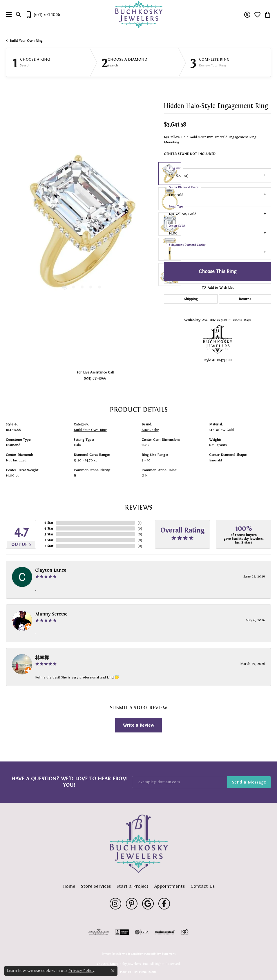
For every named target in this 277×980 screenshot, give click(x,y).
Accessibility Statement (160, 954)
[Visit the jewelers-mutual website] (165, 932)
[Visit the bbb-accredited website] (122, 932)
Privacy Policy (110, 954)
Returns (245, 299)
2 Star (49, 540)
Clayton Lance (51, 570)
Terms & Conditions (132, 954)
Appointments (170, 886)
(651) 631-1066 (95, 378)
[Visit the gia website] (142, 932)
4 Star (49, 528)
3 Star (49, 534)
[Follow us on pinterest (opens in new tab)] (132, 904)
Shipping (191, 299)
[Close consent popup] (113, 971)
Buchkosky (150, 430)
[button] (19, 15)
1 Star (49, 546)
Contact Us (203, 886)
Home (69, 886)
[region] (82, 224)
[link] (43, 15)
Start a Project (133, 886)
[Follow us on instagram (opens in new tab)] (115, 904)
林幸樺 (42, 657)
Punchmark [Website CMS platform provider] (148, 972)
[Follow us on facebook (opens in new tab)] (164, 904)
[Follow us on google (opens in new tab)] (148, 904)
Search (25, 65)
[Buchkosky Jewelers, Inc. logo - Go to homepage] (138, 15)
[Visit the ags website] (99, 932)
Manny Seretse (51, 614)
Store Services (96, 886)
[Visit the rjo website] (185, 932)
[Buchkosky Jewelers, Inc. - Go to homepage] (139, 844)
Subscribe (249, 782)
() (140, 523)
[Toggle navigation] (7, 15)
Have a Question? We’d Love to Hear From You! (69, 782)
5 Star (49, 523)
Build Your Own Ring (26, 41)
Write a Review (138, 725)
